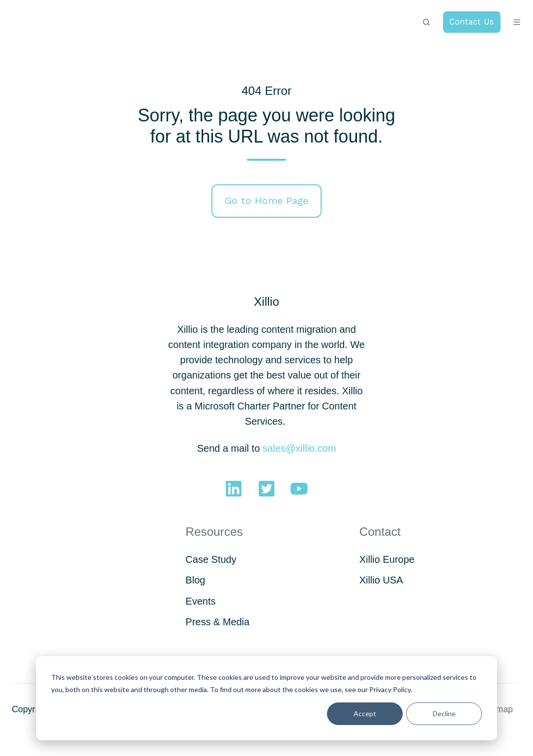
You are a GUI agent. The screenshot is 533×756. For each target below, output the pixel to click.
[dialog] (266, 698)
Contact (380, 532)
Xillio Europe (387, 559)
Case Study (211, 559)
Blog (195, 580)
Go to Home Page (266, 201)
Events (200, 601)
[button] (426, 22)
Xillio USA (381, 580)
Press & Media (217, 622)
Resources (214, 532)
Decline (444, 713)
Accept (365, 713)
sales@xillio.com (299, 448)
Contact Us (472, 22)
